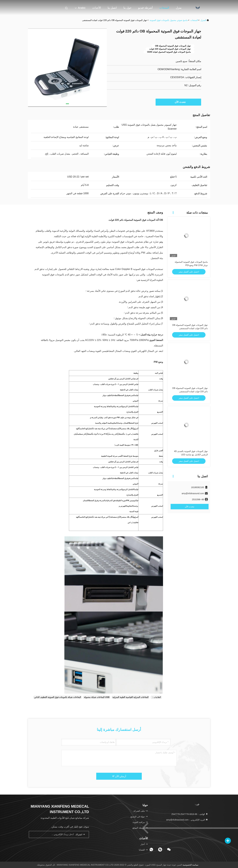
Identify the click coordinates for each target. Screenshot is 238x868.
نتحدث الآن (179, 102)
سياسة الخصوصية (190, 865)
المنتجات (164, 8)
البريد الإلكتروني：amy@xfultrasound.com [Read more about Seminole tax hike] (187, 820)
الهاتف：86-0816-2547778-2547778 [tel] (190, 814)
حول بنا (127, 8)
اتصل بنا (112, 8)
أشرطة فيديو (145, 8)
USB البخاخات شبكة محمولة (97, 697)
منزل (179, 8)
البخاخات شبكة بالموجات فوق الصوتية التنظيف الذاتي (58, 697)
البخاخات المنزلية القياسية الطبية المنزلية (130, 697)
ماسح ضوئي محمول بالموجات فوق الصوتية (169, 20)
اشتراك (80, 834)
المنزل (203, 20)
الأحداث (97, 8)
